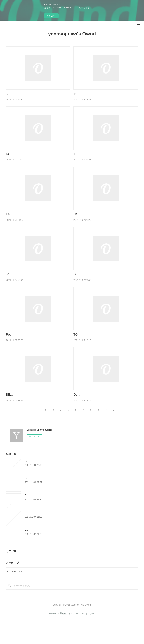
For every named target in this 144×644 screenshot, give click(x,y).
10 (106, 434)
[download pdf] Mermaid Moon (26, 94)
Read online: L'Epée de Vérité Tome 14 (32, 354)
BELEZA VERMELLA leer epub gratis (31, 414)
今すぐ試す (51, 16)
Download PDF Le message (92, 289)
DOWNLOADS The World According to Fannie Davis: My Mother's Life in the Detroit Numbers (71, 519)
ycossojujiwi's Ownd (72, 34)
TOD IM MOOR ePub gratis (92, 354)
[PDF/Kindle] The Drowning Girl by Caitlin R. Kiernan (51, 502)
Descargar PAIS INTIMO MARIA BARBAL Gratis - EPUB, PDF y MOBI (60, 554)
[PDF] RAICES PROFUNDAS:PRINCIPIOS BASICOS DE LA (55, 537)
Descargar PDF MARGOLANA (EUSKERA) (102, 224)
